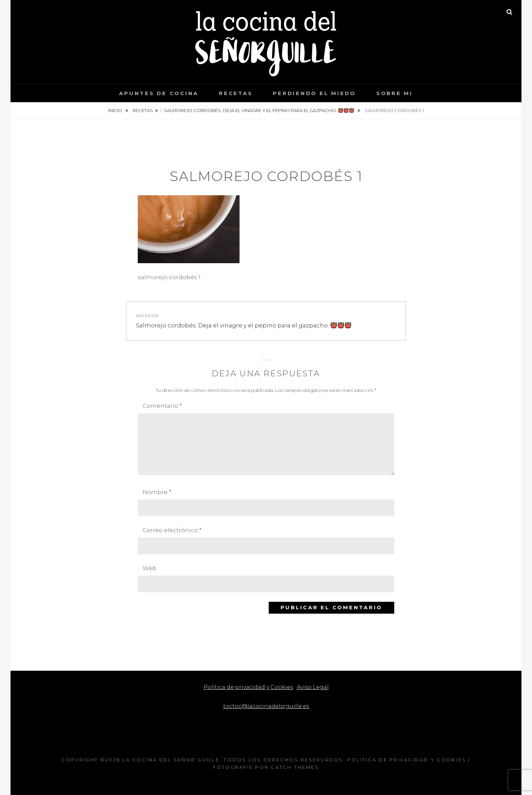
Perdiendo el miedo (314, 93)
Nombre (157, 492)
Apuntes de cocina (159, 93)
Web (149, 568)
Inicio (116, 110)
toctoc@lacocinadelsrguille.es (266, 706)
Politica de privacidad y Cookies (407, 760)
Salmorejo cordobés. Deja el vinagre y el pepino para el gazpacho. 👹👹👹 (260, 110)
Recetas (236, 93)
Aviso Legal (315, 687)
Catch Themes (295, 767)
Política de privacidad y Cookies (248, 687)
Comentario (162, 406)
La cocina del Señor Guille (171, 760)
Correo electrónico (172, 530)
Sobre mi (395, 93)
